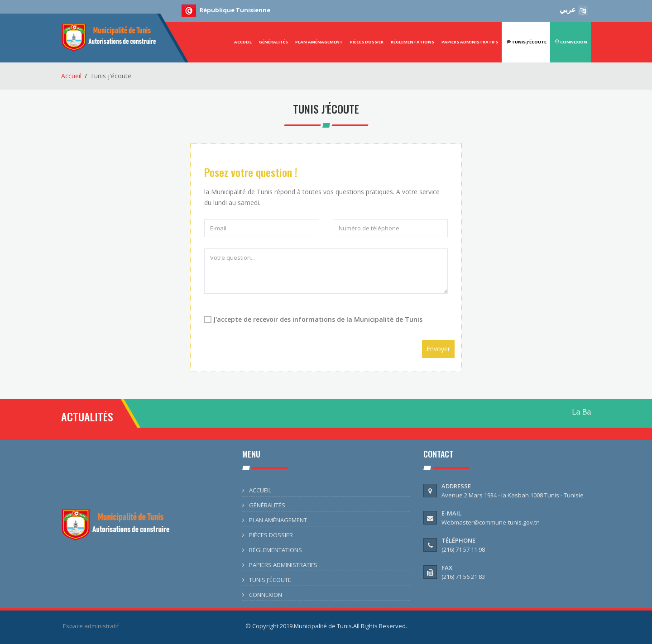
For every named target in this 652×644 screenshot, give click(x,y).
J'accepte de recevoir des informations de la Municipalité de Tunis (318, 319)
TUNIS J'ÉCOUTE (270, 580)
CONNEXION (571, 42)
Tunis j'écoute (527, 42)
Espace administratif (91, 626)
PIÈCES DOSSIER (367, 42)
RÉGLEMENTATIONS (412, 42)
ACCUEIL (243, 42)
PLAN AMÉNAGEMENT (319, 42)
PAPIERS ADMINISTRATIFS (470, 42)
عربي (574, 10)
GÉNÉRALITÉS (273, 42)
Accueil (71, 76)
